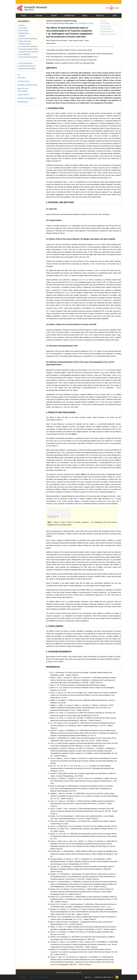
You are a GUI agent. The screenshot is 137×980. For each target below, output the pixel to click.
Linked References (107, 31)
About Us (100, 16)
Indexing (21, 25)
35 (110, 489)
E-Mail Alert (23, 977)
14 (98, 153)
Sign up (87, 977)
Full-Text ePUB (105, 29)
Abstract (103, 21)
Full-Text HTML (106, 26)
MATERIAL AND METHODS (27, 85)
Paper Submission (25, 41)
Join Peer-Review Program (39, 977)
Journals (39, 16)
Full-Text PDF (105, 24)
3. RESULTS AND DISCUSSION (61, 412)
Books (54, 16)
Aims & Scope (23, 31)
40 (112, 499)
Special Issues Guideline (27, 69)
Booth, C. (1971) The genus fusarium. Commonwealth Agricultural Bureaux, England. (78, 685)
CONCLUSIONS (23, 95)
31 (87, 489)
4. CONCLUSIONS (55, 626)
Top (19, 75)
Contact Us (78, 973)
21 (47, 168)
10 (71, 148)
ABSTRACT (52, 68)
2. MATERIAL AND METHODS (60, 202)
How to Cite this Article (108, 34)
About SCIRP (64, 973)
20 (60, 161)
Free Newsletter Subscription (28, 46)
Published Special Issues (27, 66)
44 (71, 597)
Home (23, 16)
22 (81, 170)
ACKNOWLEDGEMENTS (27, 98)
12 (79, 156)
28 (82, 567)
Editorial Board (23, 33)
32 (115, 492)
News (85, 16)
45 (79, 609)
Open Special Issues (25, 63)
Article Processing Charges (27, 39)
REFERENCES (53, 667)
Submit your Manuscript (103, 977)
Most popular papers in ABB (28, 49)
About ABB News (24, 54)
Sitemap (71, 973)
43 (104, 590)
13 (47, 153)
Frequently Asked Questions (28, 57)
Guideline (22, 36)
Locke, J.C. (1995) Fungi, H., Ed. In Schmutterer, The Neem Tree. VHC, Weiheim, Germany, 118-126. (84, 826)
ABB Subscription (24, 44)
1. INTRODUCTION (55, 108)
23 (110, 178)
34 (93, 492)
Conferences (69, 16)
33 (64, 492)
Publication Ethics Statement (28, 52)
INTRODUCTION (24, 81)
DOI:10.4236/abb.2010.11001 (84, 23)
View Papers (23, 28)
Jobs (115, 16)
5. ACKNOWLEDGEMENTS (59, 652)
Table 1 (59, 420)
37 (99, 244)
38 (85, 247)
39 (91, 330)
